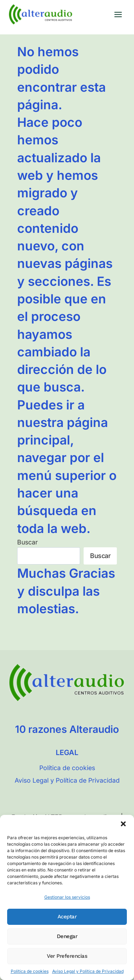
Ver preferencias (67, 956)
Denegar (67, 936)
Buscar (28, 542)
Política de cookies (30, 971)
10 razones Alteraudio (67, 729)
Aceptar (67, 917)
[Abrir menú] (118, 14)
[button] (123, 824)
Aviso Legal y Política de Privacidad (88, 971)
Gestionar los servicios (67, 897)
